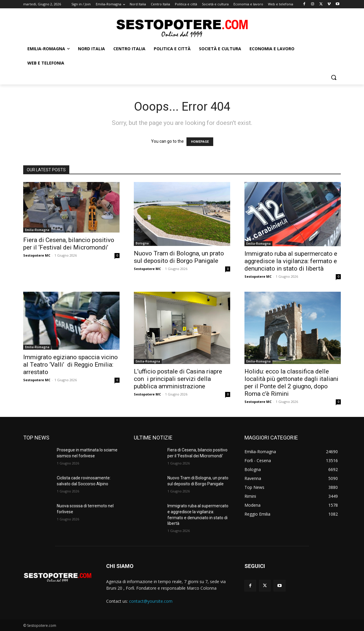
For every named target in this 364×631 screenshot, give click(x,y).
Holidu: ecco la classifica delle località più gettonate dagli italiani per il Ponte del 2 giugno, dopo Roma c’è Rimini (291, 383)
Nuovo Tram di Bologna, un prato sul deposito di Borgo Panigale (179, 257)
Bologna (142, 243)
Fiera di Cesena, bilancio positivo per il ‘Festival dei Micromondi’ (69, 244)
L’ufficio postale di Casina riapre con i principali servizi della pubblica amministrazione (178, 379)
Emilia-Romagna (37, 230)
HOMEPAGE (200, 142)
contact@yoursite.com (151, 601)
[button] (334, 77)
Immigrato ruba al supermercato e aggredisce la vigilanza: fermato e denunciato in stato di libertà (291, 261)
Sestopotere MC (37, 255)
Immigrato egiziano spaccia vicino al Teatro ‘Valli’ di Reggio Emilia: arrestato (70, 365)
